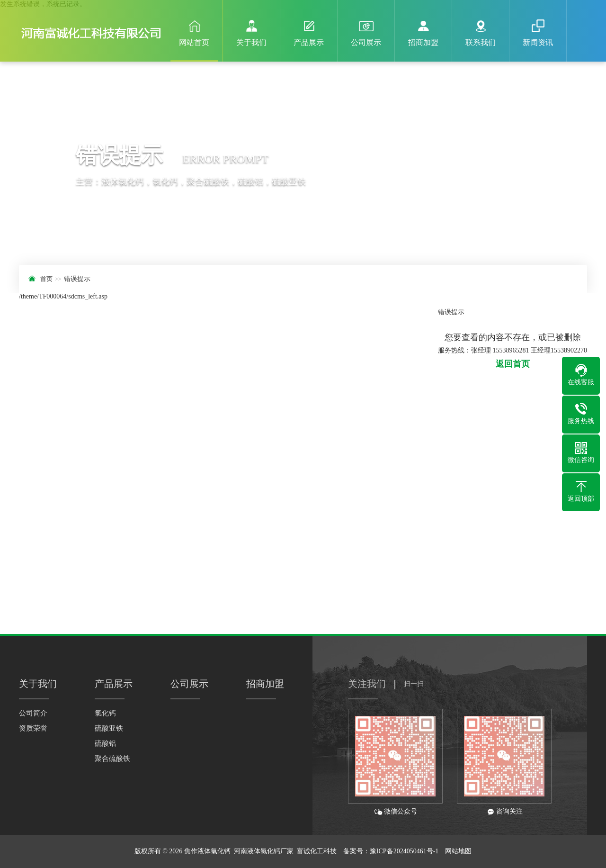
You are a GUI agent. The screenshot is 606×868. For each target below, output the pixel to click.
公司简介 (33, 713)
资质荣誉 (33, 728)
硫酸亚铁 (109, 728)
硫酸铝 (105, 743)
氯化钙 (105, 713)
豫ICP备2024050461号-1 (404, 851)
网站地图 (458, 851)
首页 (46, 279)
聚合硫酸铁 (112, 759)
